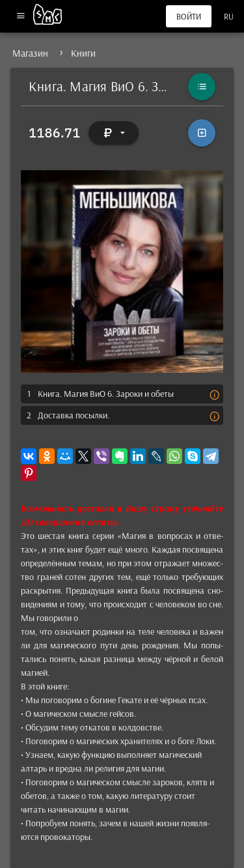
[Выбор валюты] (114, 133)
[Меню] (20, 17)
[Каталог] (202, 87)
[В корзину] (202, 133)
